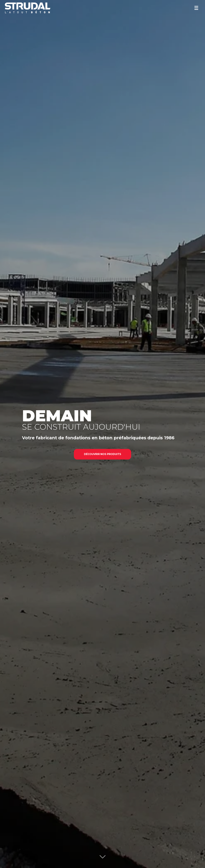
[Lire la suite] (103, 858)
